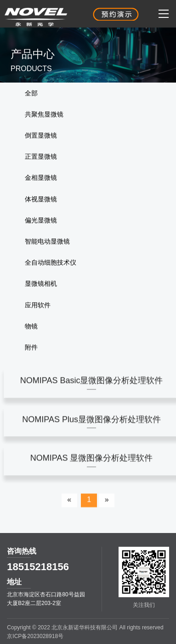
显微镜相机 (41, 283)
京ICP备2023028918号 (35, 636)
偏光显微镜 (41, 220)
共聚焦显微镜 (44, 114)
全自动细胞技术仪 (51, 262)
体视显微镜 (41, 199)
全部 (31, 93)
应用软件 (38, 305)
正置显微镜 (41, 156)
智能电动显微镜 (47, 241)
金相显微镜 (41, 178)
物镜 (31, 326)
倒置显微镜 (41, 135)
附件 (31, 347)
